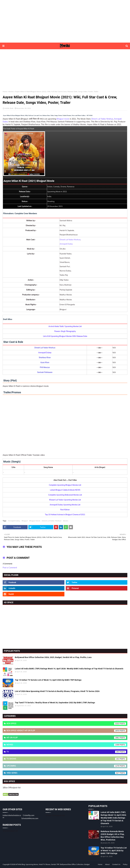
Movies (11, 91)
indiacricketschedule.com (12, 816)
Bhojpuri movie (63, 119)
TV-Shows (66, 759)
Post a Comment (10, 568)
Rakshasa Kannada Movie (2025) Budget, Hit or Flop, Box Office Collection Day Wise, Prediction (113, 836)
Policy (125, 864)
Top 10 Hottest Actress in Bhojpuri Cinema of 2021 (65, 515)
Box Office (66, 724)
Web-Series (66, 773)
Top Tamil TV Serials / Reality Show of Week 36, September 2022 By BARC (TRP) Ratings (55, 703)
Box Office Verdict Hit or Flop (66, 731)
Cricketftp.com (29, 815)
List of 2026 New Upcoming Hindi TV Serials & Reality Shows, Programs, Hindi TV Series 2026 (57, 691)
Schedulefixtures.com (30, 818)
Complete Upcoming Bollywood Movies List (65, 495)
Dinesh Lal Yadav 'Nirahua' (52, 521)
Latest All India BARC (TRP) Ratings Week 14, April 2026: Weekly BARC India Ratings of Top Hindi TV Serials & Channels (69, 669)
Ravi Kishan (65, 510)
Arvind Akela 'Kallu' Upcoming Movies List (65, 326)
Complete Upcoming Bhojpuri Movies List (65, 485)
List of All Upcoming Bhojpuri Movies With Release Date (65, 336)
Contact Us (116, 864)
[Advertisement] (65, 21)
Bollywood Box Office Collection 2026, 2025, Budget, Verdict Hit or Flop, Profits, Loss (53, 657)
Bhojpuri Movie (35, 521)
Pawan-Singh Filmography (65, 331)
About (107, 864)
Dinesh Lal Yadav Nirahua (102, 119)
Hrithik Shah (9, 108)
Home (5, 91)
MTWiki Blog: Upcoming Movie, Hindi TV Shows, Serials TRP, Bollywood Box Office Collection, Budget (53, 864)
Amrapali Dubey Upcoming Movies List (65, 505)
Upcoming (66, 766)
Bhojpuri (25, 521)
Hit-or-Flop (66, 738)
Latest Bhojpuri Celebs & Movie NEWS (65, 490)
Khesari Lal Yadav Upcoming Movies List (65, 500)
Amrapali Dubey (66, 244)
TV (66, 752)
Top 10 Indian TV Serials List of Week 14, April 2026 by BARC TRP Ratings (48, 680)
